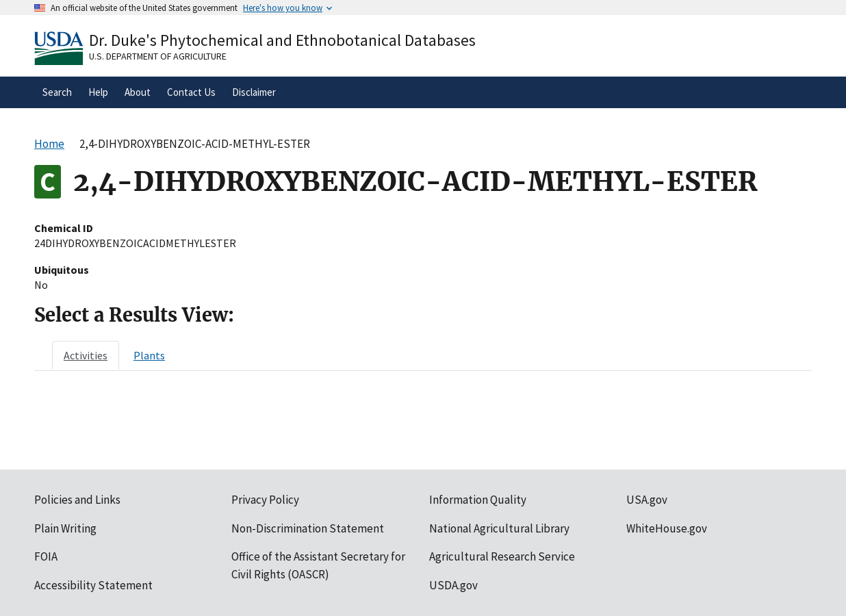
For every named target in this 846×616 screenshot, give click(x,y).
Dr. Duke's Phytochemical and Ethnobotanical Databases (282, 40)
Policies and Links (77, 500)
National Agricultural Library (499, 528)
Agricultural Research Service (502, 556)
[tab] (86, 355)
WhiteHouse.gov (667, 528)
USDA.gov (453, 585)
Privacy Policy (265, 500)
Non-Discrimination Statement (308, 528)
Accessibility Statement (93, 585)
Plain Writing (65, 528)
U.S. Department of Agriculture (158, 56)
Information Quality (478, 500)
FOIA (46, 556)
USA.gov (647, 500)
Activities (86, 355)
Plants (149, 355)
